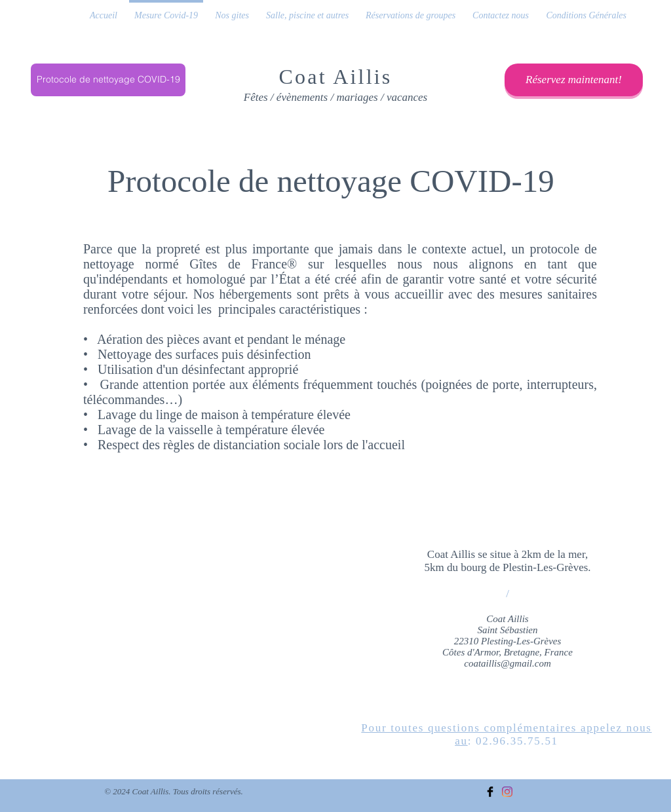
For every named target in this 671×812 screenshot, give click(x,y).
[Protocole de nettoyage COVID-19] (108, 80)
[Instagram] (507, 792)
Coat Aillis (336, 77)
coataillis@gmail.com (508, 663)
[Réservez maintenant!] (574, 80)
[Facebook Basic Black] (490, 792)
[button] (232, 10)
